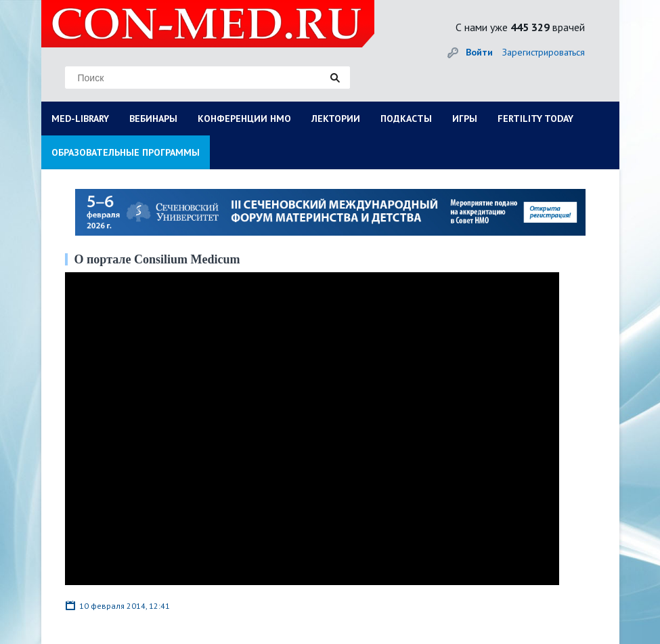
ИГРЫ (465, 119)
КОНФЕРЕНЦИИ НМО (244, 119)
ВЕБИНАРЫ (153, 119)
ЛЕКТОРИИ (336, 119)
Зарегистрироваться (544, 52)
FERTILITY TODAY (535, 119)
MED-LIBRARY (80, 119)
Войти (479, 52)
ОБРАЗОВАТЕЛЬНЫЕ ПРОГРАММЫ (126, 152)
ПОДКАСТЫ (406, 119)
